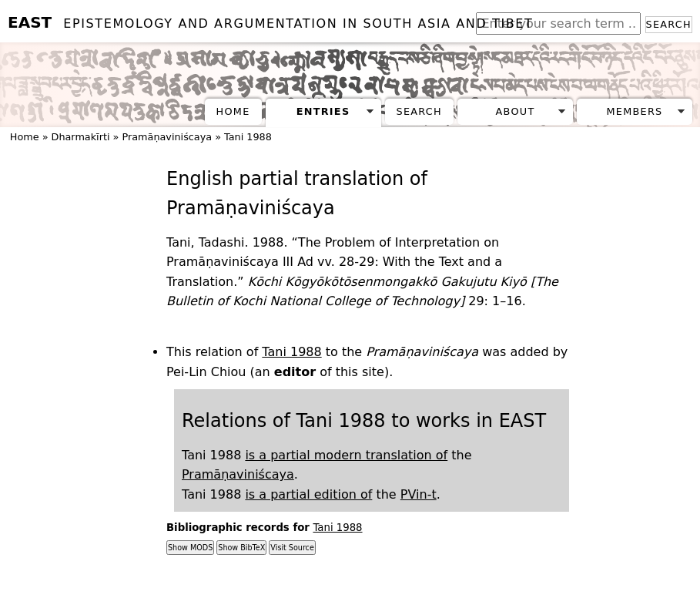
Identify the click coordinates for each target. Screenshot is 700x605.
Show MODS (190, 548)
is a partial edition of (308, 494)
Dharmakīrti (81, 137)
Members (634, 111)
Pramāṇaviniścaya (167, 137)
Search (669, 24)
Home (233, 111)
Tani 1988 (248, 137)
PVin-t (419, 494)
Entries (323, 111)
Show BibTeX (241, 548)
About (516, 111)
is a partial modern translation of (346, 455)
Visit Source (292, 548)
